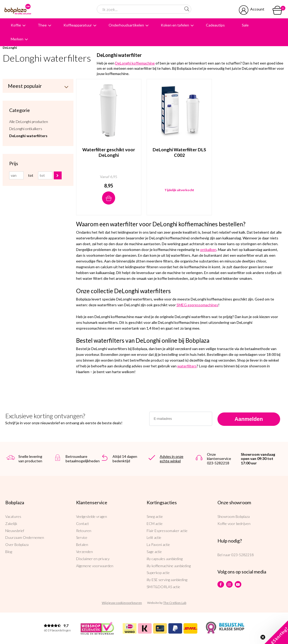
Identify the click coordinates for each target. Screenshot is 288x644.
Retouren (84, 531)
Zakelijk (11, 524)
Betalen (82, 544)
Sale (245, 25)
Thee (42, 25)
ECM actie (155, 524)
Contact (82, 524)
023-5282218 (242, 555)
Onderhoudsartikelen (126, 25)
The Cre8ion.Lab (175, 603)
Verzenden (84, 552)
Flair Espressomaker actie (167, 531)
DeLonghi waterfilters (28, 136)
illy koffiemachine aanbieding (169, 566)
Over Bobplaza (17, 544)
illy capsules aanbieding (165, 559)
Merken (17, 39)
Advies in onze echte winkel (172, 459)
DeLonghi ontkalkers (26, 129)
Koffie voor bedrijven (234, 524)
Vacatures (13, 516)
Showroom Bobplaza (234, 516)
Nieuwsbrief (15, 531)
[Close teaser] (263, 637)
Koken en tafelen (175, 25)
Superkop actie (158, 573)
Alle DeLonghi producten (29, 122)
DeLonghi (10, 48)
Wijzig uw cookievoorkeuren (122, 603)
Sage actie (154, 552)
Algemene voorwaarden (95, 566)
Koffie (16, 25)
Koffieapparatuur (78, 25)
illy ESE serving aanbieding (167, 580)
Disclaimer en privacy (93, 559)
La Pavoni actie (158, 544)
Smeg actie (155, 516)
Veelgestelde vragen (92, 516)
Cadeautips (215, 25)
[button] (276, 632)
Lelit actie (154, 537)
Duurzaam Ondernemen (25, 537)
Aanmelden (249, 419)
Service (82, 537)
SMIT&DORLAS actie (163, 587)
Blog (9, 552)
